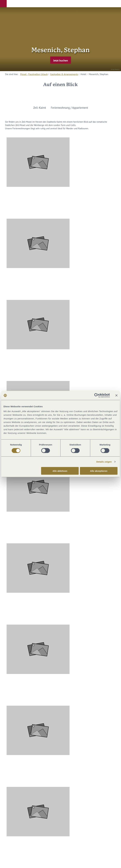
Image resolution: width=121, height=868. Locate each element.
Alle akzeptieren (99, 471)
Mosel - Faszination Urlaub (34, 74)
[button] (3, 4)
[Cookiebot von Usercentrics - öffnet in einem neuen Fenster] (97, 395)
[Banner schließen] (116, 395)
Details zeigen (104, 462)
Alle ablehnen (60, 471)
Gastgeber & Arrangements (64, 74)
